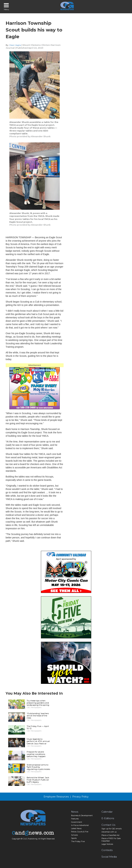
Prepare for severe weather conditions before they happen (36, 754)
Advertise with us (109, 832)
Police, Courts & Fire (80, 832)
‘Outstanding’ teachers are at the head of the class (38, 716)
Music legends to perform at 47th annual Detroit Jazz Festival (38, 741)
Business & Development (82, 816)
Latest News (76, 829)
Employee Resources (56, 797)
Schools (74, 835)
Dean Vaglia (15, 45)
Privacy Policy (80, 797)
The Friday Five (78, 841)
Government (77, 822)
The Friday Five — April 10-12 (38, 727)
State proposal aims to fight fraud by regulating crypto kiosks (38, 767)
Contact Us (108, 825)
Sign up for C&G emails (112, 829)
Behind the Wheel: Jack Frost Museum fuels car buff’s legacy (38, 780)
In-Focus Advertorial (80, 825)
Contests (107, 850)
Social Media (109, 857)
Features (75, 819)
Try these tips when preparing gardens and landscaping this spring (38, 703)
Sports (74, 838)
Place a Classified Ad (110, 835)
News (75, 812)
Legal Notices (107, 844)
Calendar (107, 812)
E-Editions (108, 818)
